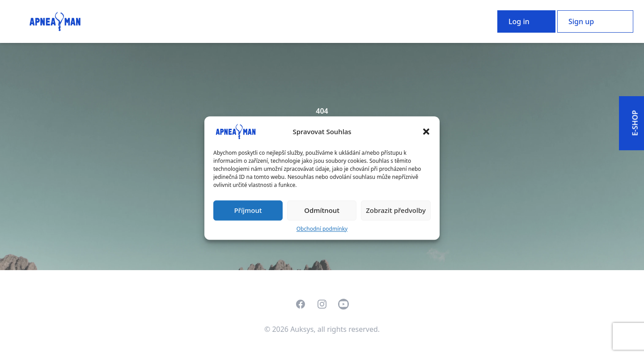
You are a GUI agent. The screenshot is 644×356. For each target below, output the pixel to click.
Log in (519, 21)
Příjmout (248, 210)
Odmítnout (322, 210)
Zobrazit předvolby (396, 210)
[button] (426, 131)
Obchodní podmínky (322, 229)
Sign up (581, 21)
